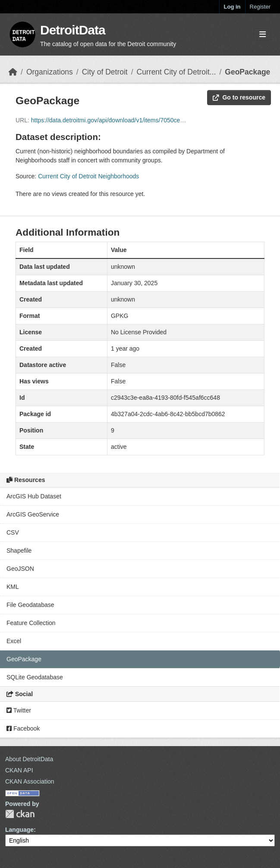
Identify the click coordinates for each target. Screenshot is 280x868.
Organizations (50, 72)
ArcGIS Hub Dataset (34, 496)
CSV (13, 532)
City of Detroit (105, 72)
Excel (14, 641)
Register (260, 7)
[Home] (13, 72)
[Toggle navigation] (263, 35)
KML (13, 587)
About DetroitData (29, 759)
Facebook (23, 728)
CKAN (20, 814)
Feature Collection (31, 623)
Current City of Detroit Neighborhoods (88, 176)
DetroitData (73, 30)
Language (19, 830)
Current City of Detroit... (176, 72)
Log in (232, 7)
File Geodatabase (30, 605)
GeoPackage (247, 72)
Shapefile (19, 551)
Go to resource (239, 97)
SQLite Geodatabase (35, 677)
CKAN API (19, 770)
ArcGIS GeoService (33, 514)
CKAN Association (30, 781)
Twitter (19, 710)
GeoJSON (20, 569)
